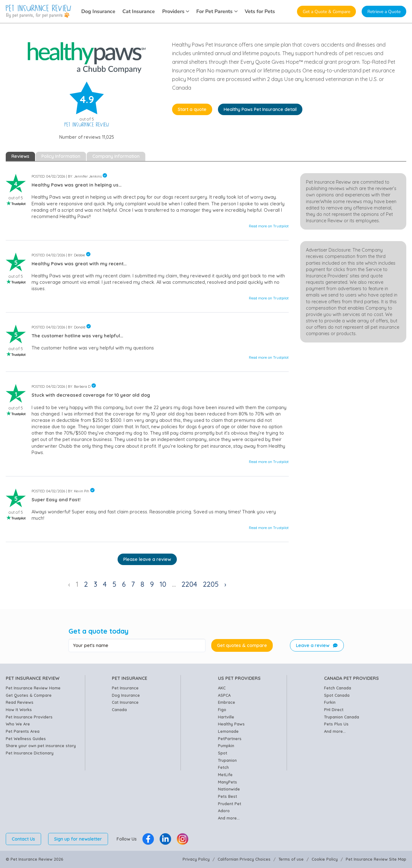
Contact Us (23, 839)
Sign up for (78, 839)
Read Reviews (20, 702)
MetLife (225, 775)
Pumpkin (226, 746)
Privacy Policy (196, 859)
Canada (119, 710)
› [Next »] (225, 584)
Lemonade (228, 731)
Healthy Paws (231, 724)
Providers (176, 11)
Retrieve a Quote (384, 11)
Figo (222, 710)
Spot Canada (337, 695)
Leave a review (317, 645)
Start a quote (192, 109)
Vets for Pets (260, 11)
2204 (189, 584)
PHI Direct (334, 710)
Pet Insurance (125, 688)
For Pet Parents (217, 11)
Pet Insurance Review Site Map (376, 859)
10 (163, 584)
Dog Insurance (98, 11)
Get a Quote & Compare (326, 11)
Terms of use (291, 859)
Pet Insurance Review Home (33, 688)
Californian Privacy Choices (244, 859)
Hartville (226, 717)
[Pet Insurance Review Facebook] (148, 839)
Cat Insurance (139, 11)
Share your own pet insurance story (41, 746)
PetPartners (230, 739)
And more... (229, 818)
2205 (211, 584)
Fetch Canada (338, 688)
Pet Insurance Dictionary (30, 753)
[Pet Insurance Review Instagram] (183, 839)
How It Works (19, 710)
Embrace (227, 702)
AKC (222, 688)
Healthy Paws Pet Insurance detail (260, 109)
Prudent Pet (230, 804)
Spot (223, 753)
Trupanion (227, 760)
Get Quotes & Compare (29, 695)
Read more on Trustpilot (269, 226)
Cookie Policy (325, 859)
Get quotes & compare (242, 645)
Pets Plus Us (336, 724)
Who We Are (18, 724)
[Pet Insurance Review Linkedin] (165, 839)
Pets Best (228, 796)
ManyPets (228, 782)
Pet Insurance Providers (29, 717)
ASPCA (224, 695)
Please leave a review (147, 559)
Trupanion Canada (342, 717)
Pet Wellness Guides (26, 739)
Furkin (330, 702)
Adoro (224, 811)
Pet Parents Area (23, 731)
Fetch (223, 767)
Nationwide (229, 789)
